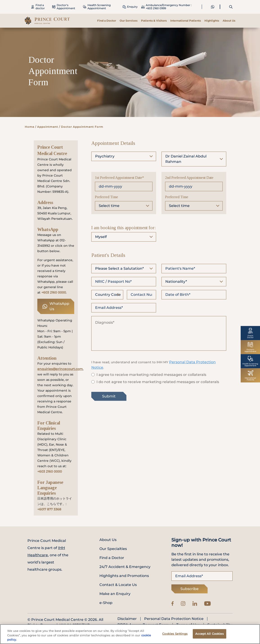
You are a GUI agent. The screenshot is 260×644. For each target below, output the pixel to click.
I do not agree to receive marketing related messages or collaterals (158, 382)
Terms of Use (188, 625)
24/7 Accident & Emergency (125, 567)
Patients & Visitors (154, 21)
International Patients (186, 21)
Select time (109, 206)
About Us (229, 21)
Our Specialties (113, 549)
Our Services (129, 21)
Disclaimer (127, 619)
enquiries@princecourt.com (60, 369)
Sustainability (220, 625)
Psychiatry (105, 156)
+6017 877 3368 (49, 509)
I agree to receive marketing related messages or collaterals (151, 375)
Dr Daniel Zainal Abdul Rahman (186, 159)
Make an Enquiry (115, 594)
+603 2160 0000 (54, 292)
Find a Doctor (107, 21)
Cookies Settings (175, 635)
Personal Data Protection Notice (174, 619)
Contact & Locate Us (118, 585)
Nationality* (176, 282)
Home (29, 127)
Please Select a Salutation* (119, 268)
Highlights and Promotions (124, 576)
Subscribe (189, 589)
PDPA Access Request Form (143, 625)
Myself (101, 237)
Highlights (212, 21)
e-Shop (106, 603)
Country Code (108, 295)
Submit (109, 396)
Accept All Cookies (209, 635)
